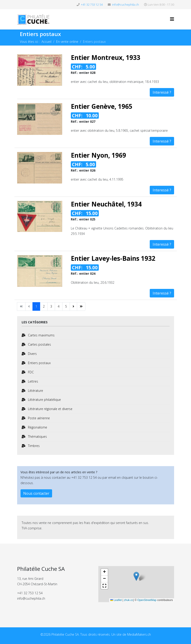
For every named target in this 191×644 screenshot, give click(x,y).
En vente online (67, 42)
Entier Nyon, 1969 (98, 155)
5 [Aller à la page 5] (66, 306)
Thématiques (37, 437)
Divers (32, 354)
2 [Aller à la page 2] (44, 306)
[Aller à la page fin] (81, 306)
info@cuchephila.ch (125, 5)
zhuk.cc (129, 600)
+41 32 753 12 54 (92, 5)
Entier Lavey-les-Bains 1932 (113, 258)
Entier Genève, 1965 (102, 106)
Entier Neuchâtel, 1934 (106, 204)
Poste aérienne (38, 418)
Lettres (33, 381)
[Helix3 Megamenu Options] (172, 19)
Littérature (35, 391)
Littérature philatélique (44, 400)
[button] (136, 577)
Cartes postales (39, 344)
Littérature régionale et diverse (50, 409)
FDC (30, 372)
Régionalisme (37, 427)
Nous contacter (36, 493)
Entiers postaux (39, 363)
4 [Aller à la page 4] (59, 306)
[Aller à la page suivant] (73, 306)
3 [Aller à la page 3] (51, 306)
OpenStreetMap (147, 600)
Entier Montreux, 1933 (106, 57)
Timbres (33, 446)
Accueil (46, 42)
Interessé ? (162, 92)
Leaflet (116, 600)
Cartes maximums (41, 335)
